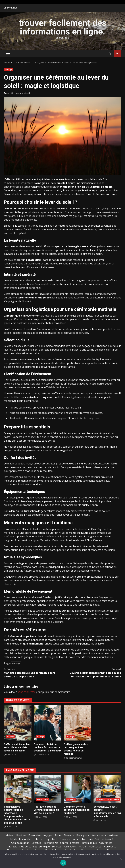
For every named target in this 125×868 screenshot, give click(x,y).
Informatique (89, 843)
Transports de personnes (108, 799)
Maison (10, 835)
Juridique (45, 847)
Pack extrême (117, 54)
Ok (63, 863)
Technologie (51, 843)
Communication (20, 843)
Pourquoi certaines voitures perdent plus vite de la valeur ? (48, 789)
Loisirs (76, 839)
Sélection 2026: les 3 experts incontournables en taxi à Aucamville (107, 789)
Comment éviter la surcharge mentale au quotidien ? (78, 789)
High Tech (51, 839)
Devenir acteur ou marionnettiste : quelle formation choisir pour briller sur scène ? (92, 673)
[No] (121, 859)
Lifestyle (36, 843)
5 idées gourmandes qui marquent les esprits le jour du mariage (78, 723)
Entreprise (34, 835)
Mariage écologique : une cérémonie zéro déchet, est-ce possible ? (33, 673)
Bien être (71, 799)
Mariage (8, 70)
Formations (70, 847)
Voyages (48, 835)
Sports (64, 843)
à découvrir (21, 540)
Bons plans (83, 835)
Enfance (75, 843)
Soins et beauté (104, 839)
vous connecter (26, 692)
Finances (65, 839)
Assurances (106, 843)
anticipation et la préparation (55, 329)
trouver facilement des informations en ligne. (63, 27)
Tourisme (87, 839)
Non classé (95, 847)
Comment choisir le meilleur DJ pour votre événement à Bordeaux (48, 723)
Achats (83, 847)
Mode (14, 839)
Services (57, 847)
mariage (16, 663)
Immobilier (25, 839)
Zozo (6, 93)
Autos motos (43, 799)
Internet (39, 839)
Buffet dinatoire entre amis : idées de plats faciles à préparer (18, 723)
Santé (10, 799)
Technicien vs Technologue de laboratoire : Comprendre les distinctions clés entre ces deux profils (18, 789)
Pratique (21, 835)
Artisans (113, 835)
